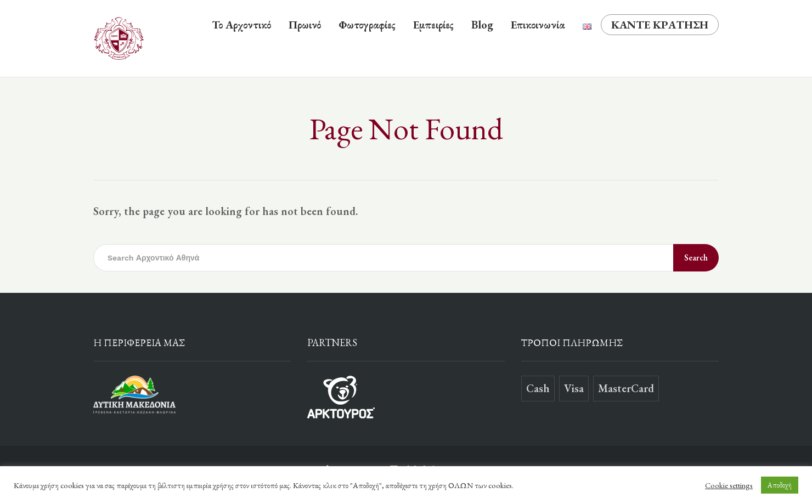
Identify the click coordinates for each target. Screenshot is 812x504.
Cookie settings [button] (729, 485)
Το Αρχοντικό (241, 25)
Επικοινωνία (538, 25)
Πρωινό (305, 25)
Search (696, 257)
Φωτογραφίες (367, 25)
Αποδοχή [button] (780, 485)
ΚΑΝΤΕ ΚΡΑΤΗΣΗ (660, 25)
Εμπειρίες (433, 25)
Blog (482, 25)
